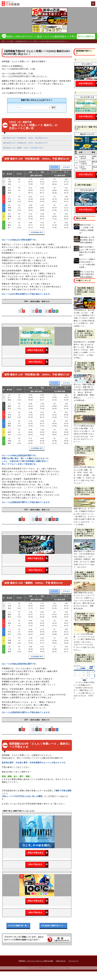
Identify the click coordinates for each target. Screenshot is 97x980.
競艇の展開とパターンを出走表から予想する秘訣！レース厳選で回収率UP (85, 658)
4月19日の (18, 926)
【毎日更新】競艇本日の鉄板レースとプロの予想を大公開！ (85, 290)
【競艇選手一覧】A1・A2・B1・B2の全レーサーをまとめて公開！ (85, 333)
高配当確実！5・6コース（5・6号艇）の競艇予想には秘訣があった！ (85, 617)
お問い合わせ (61, 961)
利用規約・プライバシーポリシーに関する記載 (36, 961)
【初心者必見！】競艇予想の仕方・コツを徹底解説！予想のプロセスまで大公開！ (85, 366)
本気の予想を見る (38, 350)
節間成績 (66, 167)
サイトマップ (74, 961)
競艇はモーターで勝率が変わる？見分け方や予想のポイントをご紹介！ (85, 491)
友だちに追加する (86, 36)
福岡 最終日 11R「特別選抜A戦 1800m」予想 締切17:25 (25, 143)
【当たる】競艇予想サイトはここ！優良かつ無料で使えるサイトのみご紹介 (85, 533)
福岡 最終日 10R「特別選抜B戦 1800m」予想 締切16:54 (25, 138)
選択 (54, 108)
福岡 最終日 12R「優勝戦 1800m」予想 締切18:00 (23, 148)
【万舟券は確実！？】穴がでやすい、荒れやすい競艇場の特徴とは (85, 408)
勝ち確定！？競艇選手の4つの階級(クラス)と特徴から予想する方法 (85, 575)
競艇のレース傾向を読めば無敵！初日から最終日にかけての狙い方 (85, 449)
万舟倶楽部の (53, 926)
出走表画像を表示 (37, 233)
